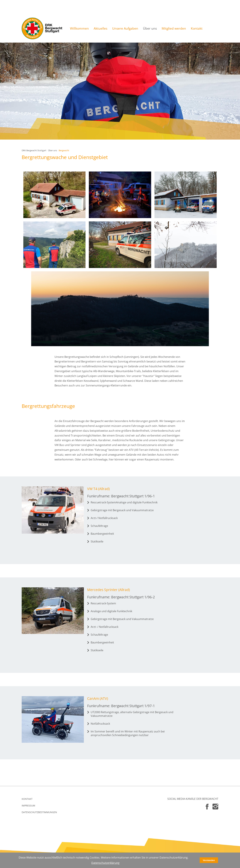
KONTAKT (27, 799)
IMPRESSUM (28, 806)
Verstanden (209, 860)
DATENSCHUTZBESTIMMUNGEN (39, 812)
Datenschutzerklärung (105, 863)
